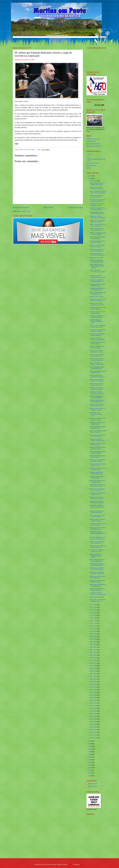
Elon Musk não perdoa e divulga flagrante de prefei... (98, 308)
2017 (90, 760)
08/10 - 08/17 (93, 655)
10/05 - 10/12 (93, 634)
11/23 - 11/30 (93, 615)
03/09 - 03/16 (93, 714)
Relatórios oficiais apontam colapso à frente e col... (96, 384)
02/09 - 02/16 (93, 724)
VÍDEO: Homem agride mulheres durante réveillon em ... (98, 533)
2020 (90, 752)
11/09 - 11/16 (93, 621)
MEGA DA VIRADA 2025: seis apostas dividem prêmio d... (98, 538)
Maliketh (70, 864)
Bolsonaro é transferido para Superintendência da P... (97, 512)
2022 (90, 746)
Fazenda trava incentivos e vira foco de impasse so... (97, 524)
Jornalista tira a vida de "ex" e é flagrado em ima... (97, 423)
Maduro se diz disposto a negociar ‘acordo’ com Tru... (97, 364)
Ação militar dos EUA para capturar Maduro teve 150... (97, 213)
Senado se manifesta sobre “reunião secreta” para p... (97, 473)
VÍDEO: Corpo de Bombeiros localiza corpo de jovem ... (97, 401)
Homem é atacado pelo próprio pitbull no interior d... (97, 246)
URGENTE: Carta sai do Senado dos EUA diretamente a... (98, 300)
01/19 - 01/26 (93, 732)
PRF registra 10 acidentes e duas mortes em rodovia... (98, 419)
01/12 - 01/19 (93, 735)
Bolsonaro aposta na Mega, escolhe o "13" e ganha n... (97, 380)
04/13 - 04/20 (93, 700)
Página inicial (48, 207)
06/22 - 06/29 (93, 674)
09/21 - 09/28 (93, 639)
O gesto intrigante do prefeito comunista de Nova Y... (97, 368)
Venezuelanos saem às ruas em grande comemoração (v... (97, 200)
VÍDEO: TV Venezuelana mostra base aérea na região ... (98, 234)
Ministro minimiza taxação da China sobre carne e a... (97, 589)
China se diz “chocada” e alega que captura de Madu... (97, 209)
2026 (90, 176)
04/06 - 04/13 (93, 703)
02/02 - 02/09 (93, 727)
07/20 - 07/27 (93, 663)
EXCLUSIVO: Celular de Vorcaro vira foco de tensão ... (98, 339)
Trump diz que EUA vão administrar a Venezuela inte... (98, 217)
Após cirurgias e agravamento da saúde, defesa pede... (98, 585)
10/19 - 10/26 (93, 629)
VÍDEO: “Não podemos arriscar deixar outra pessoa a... (97, 225)
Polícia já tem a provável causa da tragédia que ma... (97, 481)
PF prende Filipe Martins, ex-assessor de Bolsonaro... (97, 397)
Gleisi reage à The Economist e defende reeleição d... (97, 581)
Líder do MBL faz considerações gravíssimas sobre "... (98, 600)
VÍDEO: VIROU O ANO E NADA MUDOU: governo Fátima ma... (97, 266)
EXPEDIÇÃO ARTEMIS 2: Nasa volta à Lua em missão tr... (97, 507)
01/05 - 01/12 (93, 738)
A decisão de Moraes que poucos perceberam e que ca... (98, 448)
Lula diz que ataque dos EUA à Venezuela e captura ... (97, 242)
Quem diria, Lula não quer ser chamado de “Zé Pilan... (97, 317)
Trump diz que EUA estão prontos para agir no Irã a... (97, 393)
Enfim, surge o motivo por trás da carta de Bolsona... (97, 516)
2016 (90, 762)
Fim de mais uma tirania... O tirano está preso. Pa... (97, 196)
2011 (90, 776)
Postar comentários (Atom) (24, 211)
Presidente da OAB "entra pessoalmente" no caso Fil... (97, 304)
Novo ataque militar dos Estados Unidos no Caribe (98, 465)
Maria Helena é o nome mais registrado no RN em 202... (97, 573)
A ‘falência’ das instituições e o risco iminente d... (97, 477)
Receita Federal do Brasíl (93, 163)
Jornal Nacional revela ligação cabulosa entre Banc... (97, 490)
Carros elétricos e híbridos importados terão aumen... (97, 351)
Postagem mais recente (21, 207)
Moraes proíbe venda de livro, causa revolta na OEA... (97, 560)
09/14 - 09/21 (93, 642)
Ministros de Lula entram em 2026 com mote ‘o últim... (97, 498)
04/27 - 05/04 (93, 695)
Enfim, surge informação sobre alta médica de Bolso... (97, 461)
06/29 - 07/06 (93, 671)
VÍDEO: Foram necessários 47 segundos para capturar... (97, 184)
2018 (90, 757)
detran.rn (89, 168)
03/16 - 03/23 (93, 711)
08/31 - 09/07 (93, 647)
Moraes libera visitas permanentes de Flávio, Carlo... (96, 414)
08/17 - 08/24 (93, 652)
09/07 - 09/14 (93, 644)
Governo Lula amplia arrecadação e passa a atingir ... (97, 272)
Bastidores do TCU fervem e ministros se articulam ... (97, 389)
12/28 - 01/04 (93, 181)
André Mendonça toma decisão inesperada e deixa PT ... (97, 485)
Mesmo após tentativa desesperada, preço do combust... (96, 556)
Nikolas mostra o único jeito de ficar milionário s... (97, 577)
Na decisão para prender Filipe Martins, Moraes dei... (97, 335)
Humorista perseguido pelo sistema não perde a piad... (97, 261)
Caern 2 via (89, 154)
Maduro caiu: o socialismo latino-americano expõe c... (97, 188)
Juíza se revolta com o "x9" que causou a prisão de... (97, 312)
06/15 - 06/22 (93, 676)
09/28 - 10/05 (93, 636)
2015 (90, 765)
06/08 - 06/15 (93, 679)
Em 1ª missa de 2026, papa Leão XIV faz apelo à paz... (98, 436)
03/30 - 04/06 (93, 706)
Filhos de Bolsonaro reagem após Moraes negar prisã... (98, 547)
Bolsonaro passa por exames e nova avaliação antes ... (97, 542)
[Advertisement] (98, 844)
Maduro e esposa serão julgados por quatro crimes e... (97, 238)
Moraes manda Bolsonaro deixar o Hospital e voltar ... (98, 469)
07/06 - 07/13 (93, 668)
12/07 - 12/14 (93, 610)
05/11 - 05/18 (93, 690)
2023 (90, 744)
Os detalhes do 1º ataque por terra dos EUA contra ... (97, 551)
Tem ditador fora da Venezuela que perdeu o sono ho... (97, 205)
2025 (90, 179)
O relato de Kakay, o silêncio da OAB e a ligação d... (97, 343)
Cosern (88, 157)
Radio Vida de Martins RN (93, 144)
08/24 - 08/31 (93, 650)
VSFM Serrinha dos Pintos (93, 139)
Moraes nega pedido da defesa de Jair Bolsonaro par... (98, 528)
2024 (90, 741)
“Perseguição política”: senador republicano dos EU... (97, 285)
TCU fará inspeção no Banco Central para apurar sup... (97, 360)
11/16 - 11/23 (93, 618)
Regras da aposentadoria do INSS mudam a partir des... (98, 432)
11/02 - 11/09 (93, 623)
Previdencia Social (91, 165)
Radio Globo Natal (91, 141)
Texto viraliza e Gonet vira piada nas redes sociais (98, 372)
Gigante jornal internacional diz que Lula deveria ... (97, 456)
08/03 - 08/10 (93, 658)
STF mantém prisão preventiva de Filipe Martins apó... (97, 289)
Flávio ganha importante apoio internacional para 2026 (97, 565)
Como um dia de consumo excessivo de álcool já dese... (97, 254)
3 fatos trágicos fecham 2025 (97, 597)
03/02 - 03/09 (93, 716)
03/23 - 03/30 (93, 708)
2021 (90, 749)
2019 (90, 754)
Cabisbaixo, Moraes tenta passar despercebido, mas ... (98, 444)
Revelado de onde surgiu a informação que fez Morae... (97, 376)
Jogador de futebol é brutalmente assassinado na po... (98, 427)
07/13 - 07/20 (93, 666)
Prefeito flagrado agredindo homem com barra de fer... (97, 569)
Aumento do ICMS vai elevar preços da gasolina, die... (97, 405)
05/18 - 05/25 (93, 687)
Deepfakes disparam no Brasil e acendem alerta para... (97, 520)
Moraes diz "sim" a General (96, 258)
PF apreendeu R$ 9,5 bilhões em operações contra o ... (98, 494)
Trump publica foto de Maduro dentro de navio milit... (97, 221)
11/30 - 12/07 (93, 613)
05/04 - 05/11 (93, 692)
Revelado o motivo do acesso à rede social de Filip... (97, 347)
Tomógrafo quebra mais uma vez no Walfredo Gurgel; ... (98, 409)
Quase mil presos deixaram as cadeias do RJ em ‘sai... (97, 355)
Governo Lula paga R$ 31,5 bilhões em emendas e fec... (97, 281)
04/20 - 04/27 (93, 698)
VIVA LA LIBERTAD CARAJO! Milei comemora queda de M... (98, 192)
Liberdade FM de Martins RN (94, 146)
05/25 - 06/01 (93, 684)
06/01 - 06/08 (93, 682)
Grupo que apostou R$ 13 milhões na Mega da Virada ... (98, 440)
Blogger (82, 864)
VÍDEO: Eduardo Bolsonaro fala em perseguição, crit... (98, 293)
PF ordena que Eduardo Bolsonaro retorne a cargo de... (98, 277)
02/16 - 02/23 (93, 722)
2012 (90, 773)
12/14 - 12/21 (93, 607)
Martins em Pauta (93, 784)
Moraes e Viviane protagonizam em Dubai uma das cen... (97, 326)
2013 (90, 770)
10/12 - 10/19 (93, 631)
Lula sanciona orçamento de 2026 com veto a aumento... (97, 502)
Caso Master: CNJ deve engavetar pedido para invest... (98, 594)
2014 (90, 768)
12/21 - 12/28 (93, 605)
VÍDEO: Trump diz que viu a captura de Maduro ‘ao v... (97, 229)
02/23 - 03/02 (93, 719)
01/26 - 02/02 (93, 730)
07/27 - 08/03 (93, 660)
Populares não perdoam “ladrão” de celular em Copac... (98, 452)
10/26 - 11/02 (93, 626)
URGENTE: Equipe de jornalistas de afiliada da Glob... (96, 321)
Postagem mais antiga (75, 207)
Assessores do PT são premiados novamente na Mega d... (98, 331)
